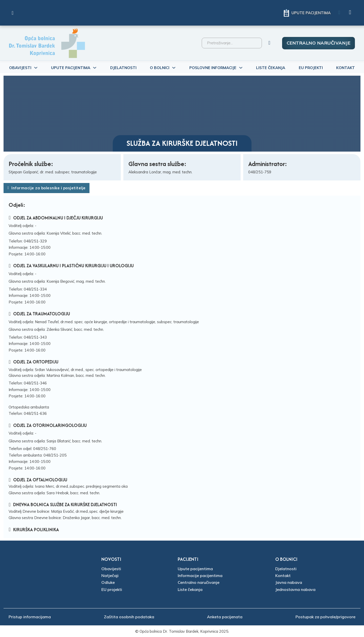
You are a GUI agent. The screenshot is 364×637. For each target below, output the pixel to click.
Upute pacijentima (195, 569)
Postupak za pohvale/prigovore (325, 617)
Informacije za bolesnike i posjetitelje (46, 188)
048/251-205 (55, 455)
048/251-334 (35, 289)
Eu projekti (311, 68)
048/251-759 (260, 172)
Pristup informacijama (30, 617)
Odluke (108, 582)
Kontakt (346, 68)
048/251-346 (35, 383)
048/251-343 (35, 337)
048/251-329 (35, 241)
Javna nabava (289, 582)
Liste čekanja (271, 68)
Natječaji (110, 576)
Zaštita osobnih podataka (129, 617)
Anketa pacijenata (225, 617)
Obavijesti (111, 569)
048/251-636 (35, 413)
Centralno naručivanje (319, 43)
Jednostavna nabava (295, 589)
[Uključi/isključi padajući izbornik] (36, 68)
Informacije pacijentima (200, 576)
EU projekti (112, 589)
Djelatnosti (123, 68)
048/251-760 (45, 449)
